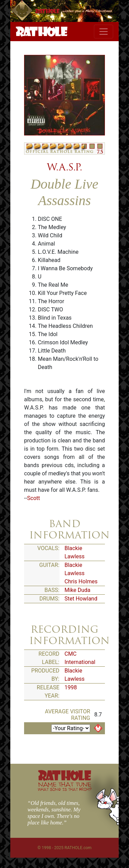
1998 (71, 687)
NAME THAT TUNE (65, 786)
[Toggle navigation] (104, 32)
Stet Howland (81, 599)
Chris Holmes (81, 581)
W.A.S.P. (64, 167)
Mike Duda (78, 590)
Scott (34, 498)
